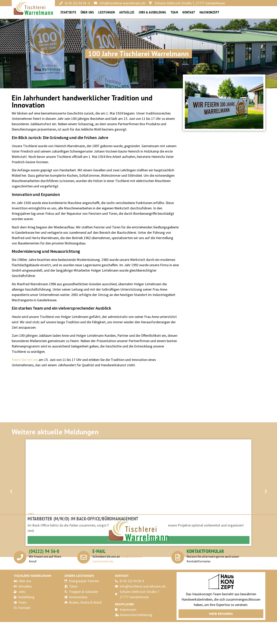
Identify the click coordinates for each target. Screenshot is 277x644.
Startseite (68, 12)
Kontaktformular (205, 551)
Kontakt (189, 12)
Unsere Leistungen (79, 576)
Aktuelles (127, 12)
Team (174, 12)
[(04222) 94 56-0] (20, 557)
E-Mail (99, 551)
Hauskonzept (209, 12)
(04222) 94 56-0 (44, 551)
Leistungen (107, 12)
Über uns (87, 12)
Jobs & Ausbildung (152, 12)
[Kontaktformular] (178, 557)
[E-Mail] (84, 557)
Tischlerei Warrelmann (32, 576)
